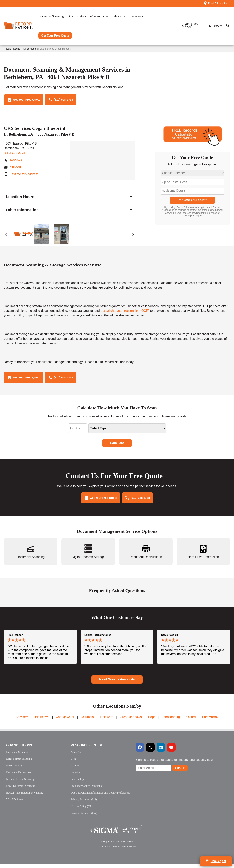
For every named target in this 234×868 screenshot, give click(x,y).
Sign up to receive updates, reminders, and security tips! (174, 764)
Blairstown (42, 721)
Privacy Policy (129, 851)
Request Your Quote (192, 201)
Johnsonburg (171, 721)
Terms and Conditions (109, 851)
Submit (180, 772)
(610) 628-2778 (14, 154)
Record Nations (12, 49)
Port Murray (210, 721)
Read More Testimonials (117, 684)
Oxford (191, 721)
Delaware (107, 721)
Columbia (87, 721)
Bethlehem (32, 49)
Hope (152, 721)
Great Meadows (131, 721)
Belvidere (22, 721)
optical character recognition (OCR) (125, 312)
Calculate (117, 446)
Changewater (65, 721)
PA (23, 49)
